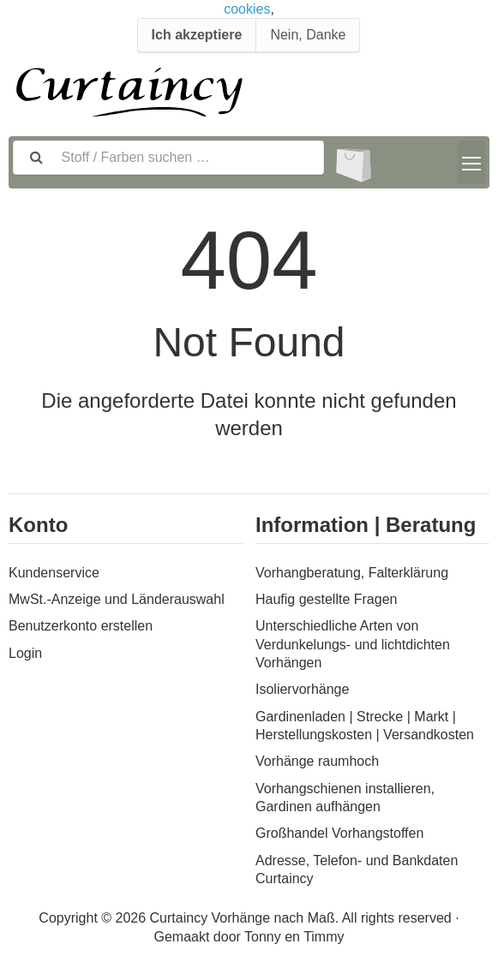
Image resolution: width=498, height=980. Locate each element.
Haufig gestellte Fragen (326, 599)
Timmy (324, 937)
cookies (247, 9)
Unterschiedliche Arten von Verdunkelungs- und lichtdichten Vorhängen (353, 644)
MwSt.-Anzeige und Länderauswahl (117, 599)
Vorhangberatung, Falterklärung (352, 573)
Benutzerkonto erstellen (81, 626)
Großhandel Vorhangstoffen (339, 833)
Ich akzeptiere (197, 35)
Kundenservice (54, 573)
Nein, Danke (308, 35)
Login (25, 653)
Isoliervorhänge (302, 689)
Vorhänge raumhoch (317, 761)
